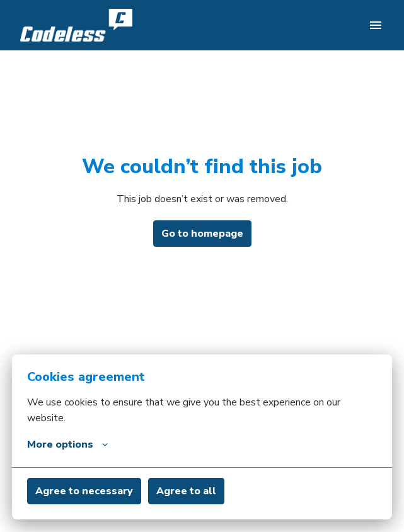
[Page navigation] (376, 25)
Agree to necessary (84, 491)
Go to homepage (202, 234)
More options (67, 444)
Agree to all (186, 491)
